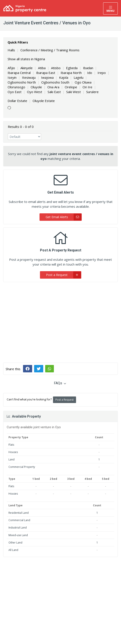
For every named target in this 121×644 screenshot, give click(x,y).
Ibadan (88, 68)
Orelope (71, 87)
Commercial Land (19, 520)
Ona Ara (53, 87)
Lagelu (79, 77)
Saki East (54, 92)
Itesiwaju (29, 77)
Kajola (64, 77)
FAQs (60, 383)
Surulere (92, 92)
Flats (11, 445)
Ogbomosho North (22, 82)
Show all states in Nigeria (26, 59)
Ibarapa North (71, 73)
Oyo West (35, 92)
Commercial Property (22, 467)
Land (12, 459)
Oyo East (15, 92)
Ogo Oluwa (83, 82)
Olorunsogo (16, 87)
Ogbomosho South (55, 82)
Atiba (42, 68)
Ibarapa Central (19, 73)
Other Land (15, 543)
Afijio (11, 68)
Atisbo (56, 68)
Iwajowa (47, 77)
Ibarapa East (46, 73)
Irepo (102, 73)
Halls (11, 50)
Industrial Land (18, 528)
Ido (90, 73)
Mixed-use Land (18, 535)
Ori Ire (87, 87)
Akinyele (27, 68)
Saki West (74, 92)
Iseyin (12, 77)
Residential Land (19, 513)
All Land (13, 550)
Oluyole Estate (44, 101)
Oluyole (36, 87)
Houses (13, 452)
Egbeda (72, 68)
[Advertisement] (60, 319)
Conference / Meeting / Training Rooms (50, 50)
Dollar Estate (17, 101)
